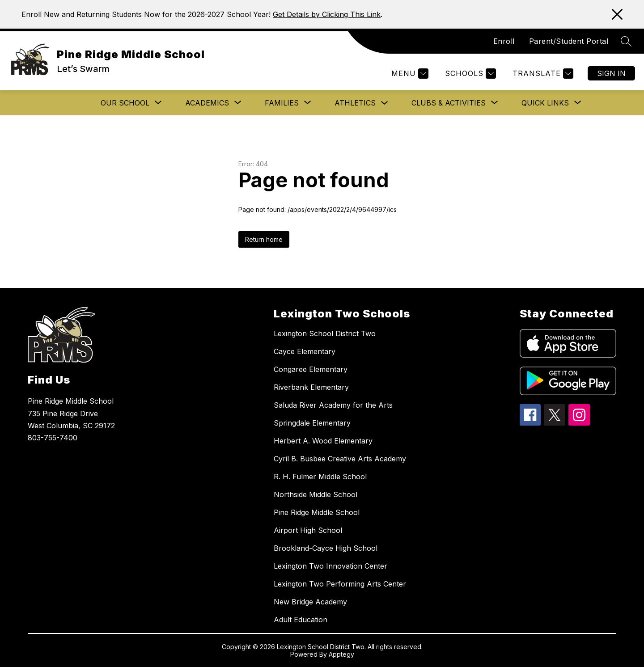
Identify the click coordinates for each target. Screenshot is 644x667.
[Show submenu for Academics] (207, 103)
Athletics (355, 103)
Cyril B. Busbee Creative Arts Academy (340, 459)
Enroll (504, 41)
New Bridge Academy (310, 602)
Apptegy (341, 654)
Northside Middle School (316, 494)
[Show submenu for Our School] (125, 103)
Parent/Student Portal (569, 41)
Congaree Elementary (311, 369)
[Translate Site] (542, 74)
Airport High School (308, 530)
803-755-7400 (53, 438)
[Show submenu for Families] (282, 103)
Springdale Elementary (312, 423)
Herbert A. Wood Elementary (323, 441)
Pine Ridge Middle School (317, 512)
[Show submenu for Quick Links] (545, 103)
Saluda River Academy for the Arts (333, 405)
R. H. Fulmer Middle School (320, 477)
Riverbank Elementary (311, 387)
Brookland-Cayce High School (326, 548)
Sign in (611, 73)
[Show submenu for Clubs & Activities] (449, 103)
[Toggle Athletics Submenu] (385, 103)
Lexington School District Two (325, 333)
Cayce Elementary (305, 351)
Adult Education (301, 620)
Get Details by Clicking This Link (327, 14)
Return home (264, 239)
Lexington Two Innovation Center (330, 566)
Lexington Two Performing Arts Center (340, 584)
